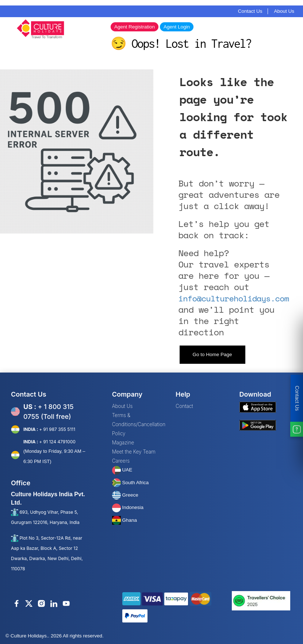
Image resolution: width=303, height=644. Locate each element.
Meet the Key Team (134, 452)
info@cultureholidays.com (234, 298)
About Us (284, 11)
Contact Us (250, 11)
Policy (119, 433)
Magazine (123, 443)
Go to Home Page (212, 354)
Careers (121, 461)
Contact (184, 406)
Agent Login (177, 27)
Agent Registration (135, 27)
